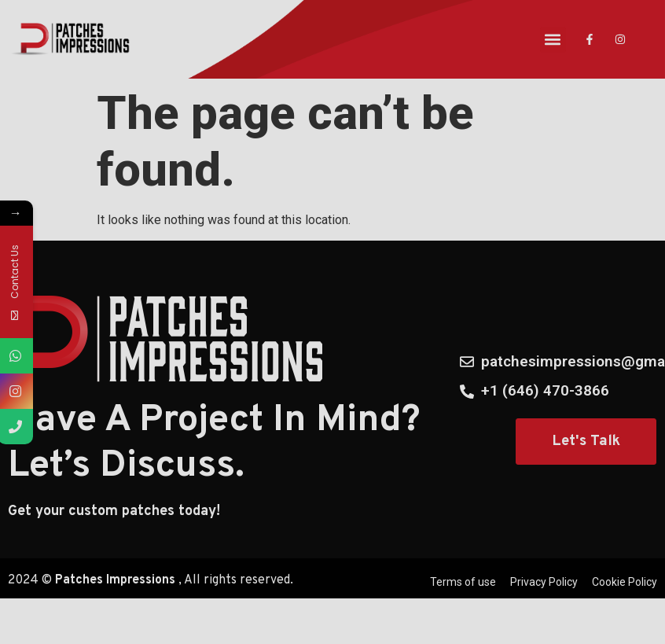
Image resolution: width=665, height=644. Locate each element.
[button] (553, 40)
